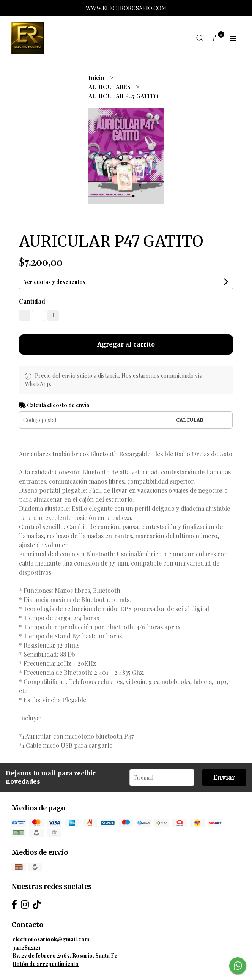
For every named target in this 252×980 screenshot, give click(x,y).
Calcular (190, 420)
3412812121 (27, 947)
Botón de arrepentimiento (46, 964)
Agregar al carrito (126, 344)
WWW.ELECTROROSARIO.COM (126, 8)
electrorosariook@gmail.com (51, 939)
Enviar (224, 777)
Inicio (97, 78)
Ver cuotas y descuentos (55, 282)
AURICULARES (110, 87)
